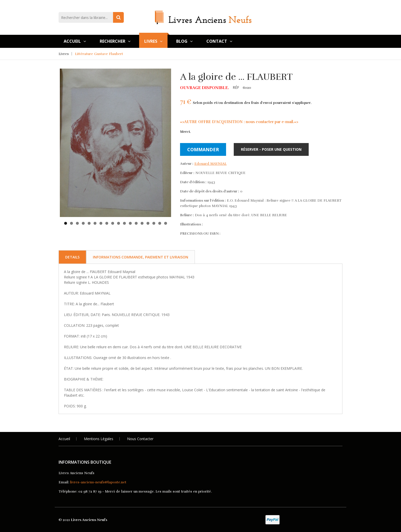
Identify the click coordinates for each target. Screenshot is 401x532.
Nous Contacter (140, 439)
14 (142, 223)
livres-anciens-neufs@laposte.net (98, 482)
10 (119, 223)
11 (124, 223)
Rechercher (115, 41)
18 (166, 223)
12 (130, 223)
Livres (153, 41)
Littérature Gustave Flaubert (99, 54)
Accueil (75, 41)
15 (148, 223)
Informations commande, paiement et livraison (141, 257)
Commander (203, 149)
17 (160, 223)
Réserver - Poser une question (271, 149)
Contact (219, 41)
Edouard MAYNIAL (210, 164)
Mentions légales (99, 439)
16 (154, 223)
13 (136, 223)
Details (72, 257)
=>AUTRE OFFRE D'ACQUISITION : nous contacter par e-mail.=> (239, 122)
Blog (184, 41)
